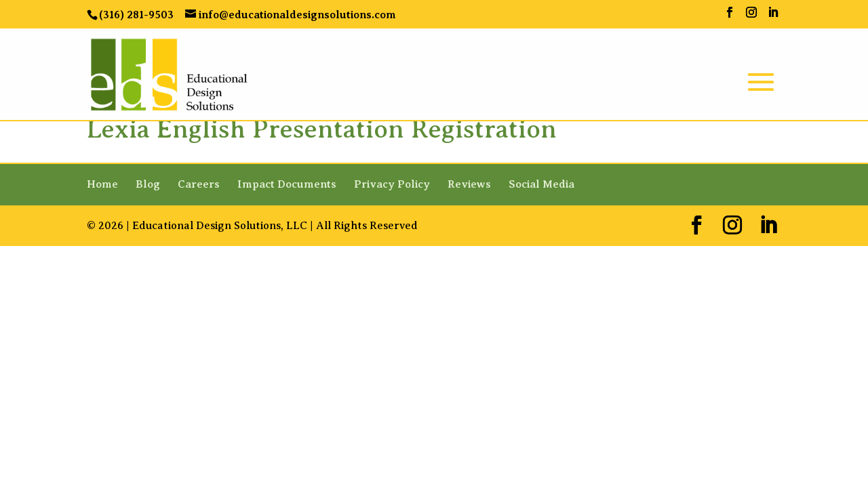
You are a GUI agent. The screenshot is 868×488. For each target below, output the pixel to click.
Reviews (469, 184)
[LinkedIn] (773, 13)
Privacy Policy (392, 184)
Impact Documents (287, 184)
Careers (199, 184)
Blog (148, 184)
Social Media (541, 184)
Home (102, 184)
